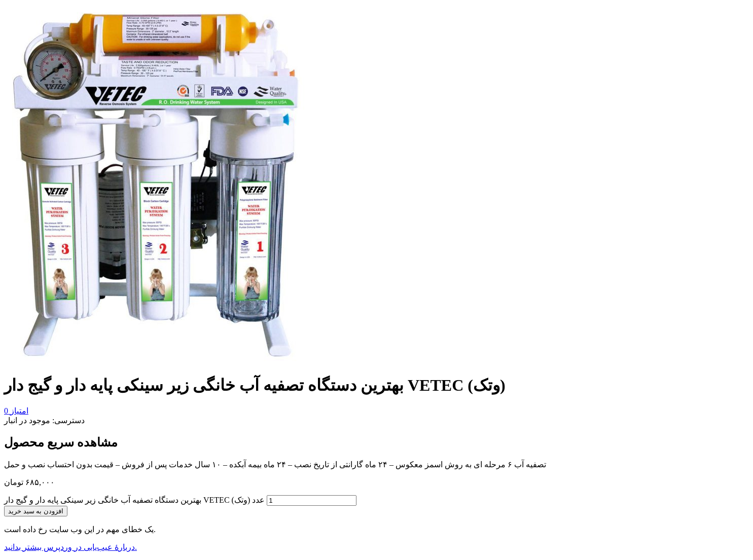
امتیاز (16, 411)
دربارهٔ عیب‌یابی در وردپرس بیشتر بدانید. (70, 547)
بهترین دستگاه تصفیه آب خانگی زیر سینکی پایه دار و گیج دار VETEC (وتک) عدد (134, 500)
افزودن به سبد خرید (36, 511)
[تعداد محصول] (312, 500)
